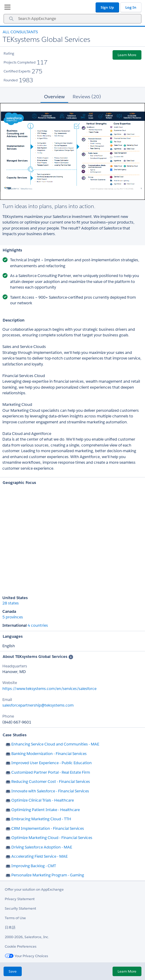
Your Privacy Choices (26, 956)
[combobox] (72, 19)
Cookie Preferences (21, 946)
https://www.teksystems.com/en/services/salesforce (49, 689)
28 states (11, 603)
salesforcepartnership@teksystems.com (38, 705)
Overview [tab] (54, 97)
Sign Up (107, 7)
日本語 (10, 927)
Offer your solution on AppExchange (34, 889)
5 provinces (13, 617)
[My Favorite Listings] (6, 8)
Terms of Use (15, 918)
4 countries (38, 626)
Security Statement (20, 908)
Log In (131, 7)
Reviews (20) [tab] (87, 97)
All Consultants (20, 32)
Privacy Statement (20, 899)
